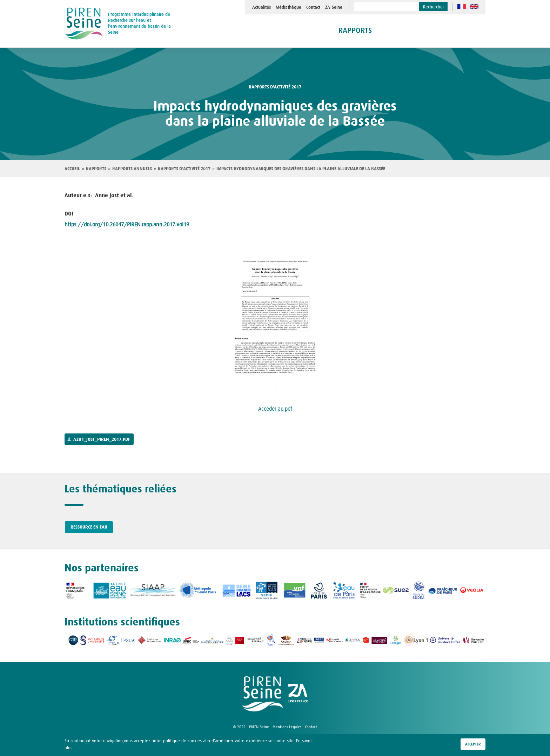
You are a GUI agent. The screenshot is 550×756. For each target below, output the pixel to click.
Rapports (96, 169)
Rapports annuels (132, 169)
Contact (313, 7)
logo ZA (298, 694)
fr (462, 6)
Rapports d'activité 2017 (184, 169)
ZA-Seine (334, 7)
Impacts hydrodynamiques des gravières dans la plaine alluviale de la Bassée (301, 169)
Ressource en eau (89, 527)
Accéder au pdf (275, 409)
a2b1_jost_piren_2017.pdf (102, 439)
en (474, 6)
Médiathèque (289, 7)
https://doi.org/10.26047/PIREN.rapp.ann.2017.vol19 (127, 224)
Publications (328, 31)
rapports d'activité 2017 (275, 87)
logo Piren (262, 694)
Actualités (261, 7)
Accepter (473, 746)
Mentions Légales (287, 727)
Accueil (72, 169)
